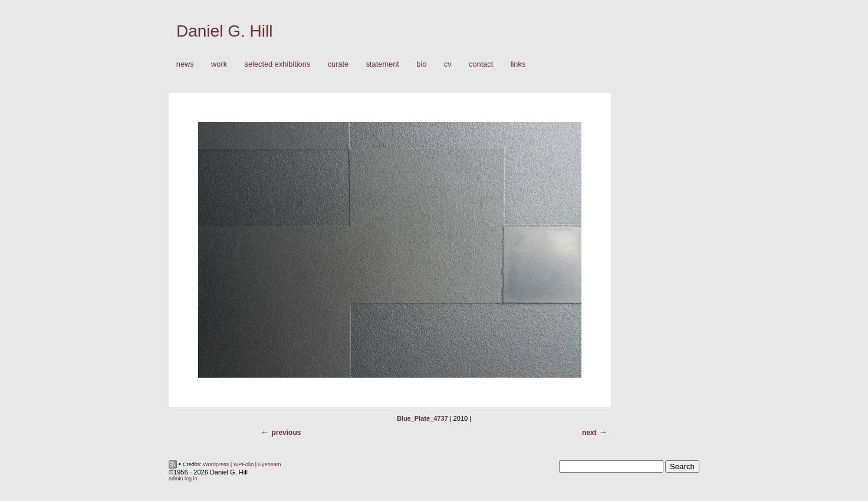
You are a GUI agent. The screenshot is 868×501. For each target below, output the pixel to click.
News (185, 64)
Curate (338, 64)
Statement (383, 64)
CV (448, 64)
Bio (421, 64)
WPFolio (244, 464)
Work (216, 65)
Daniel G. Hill (224, 31)
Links (518, 64)
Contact (481, 64)
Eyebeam (270, 464)
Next (589, 433)
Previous (286, 433)
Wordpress (216, 464)
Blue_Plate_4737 (423, 418)
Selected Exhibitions (278, 64)
